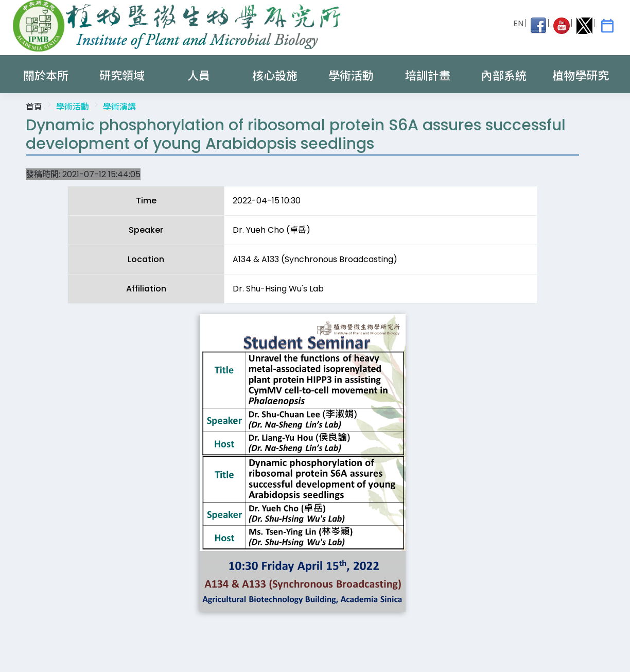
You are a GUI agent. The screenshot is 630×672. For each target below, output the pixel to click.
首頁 (34, 107)
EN (518, 23)
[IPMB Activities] (607, 26)
